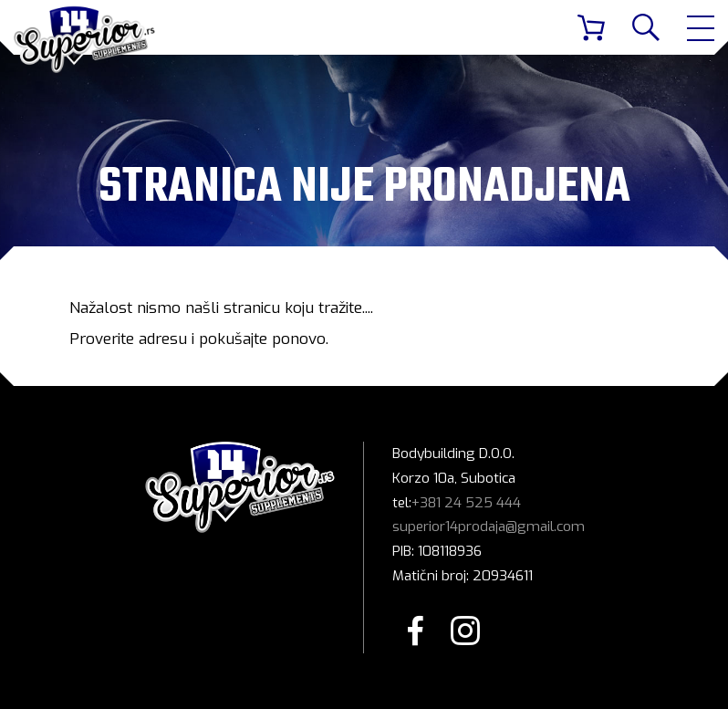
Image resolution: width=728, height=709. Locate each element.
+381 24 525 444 (466, 503)
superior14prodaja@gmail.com (489, 527)
